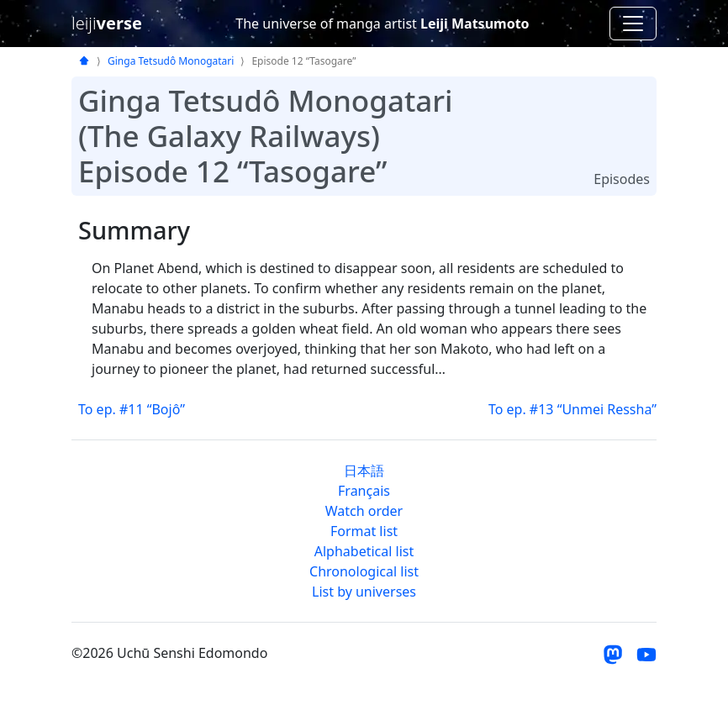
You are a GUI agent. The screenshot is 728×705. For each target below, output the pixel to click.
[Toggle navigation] (633, 24)
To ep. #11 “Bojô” (132, 409)
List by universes (364, 592)
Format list (364, 531)
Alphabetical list (364, 551)
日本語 (364, 471)
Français (364, 491)
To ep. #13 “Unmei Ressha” (572, 409)
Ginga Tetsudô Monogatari (171, 61)
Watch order (364, 511)
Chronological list (364, 571)
